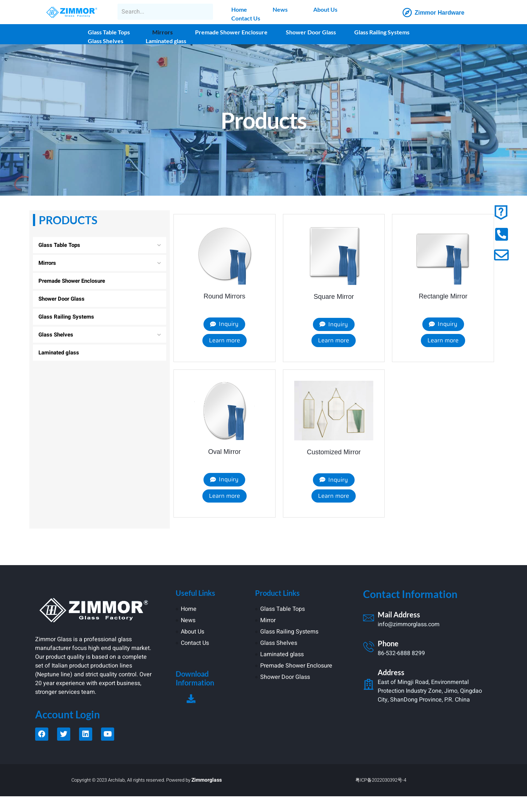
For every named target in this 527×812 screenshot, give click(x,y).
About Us (325, 9)
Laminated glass (166, 41)
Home (239, 9)
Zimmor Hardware (440, 13)
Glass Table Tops (109, 32)
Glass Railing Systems (382, 32)
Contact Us (246, 18)
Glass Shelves (106, 41)
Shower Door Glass (311, 32)
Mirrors (162, 32)
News (280, 9)
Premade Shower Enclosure (231, 32)
